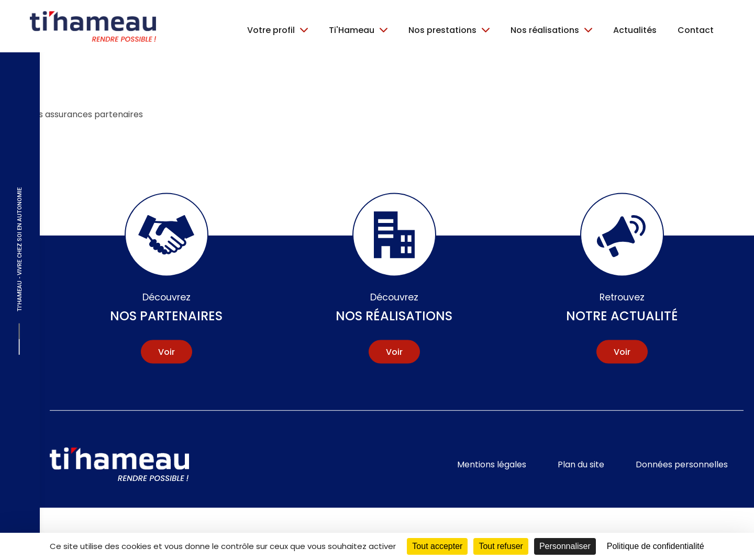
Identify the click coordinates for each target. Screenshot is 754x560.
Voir (167, 351)
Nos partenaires (166, 307)
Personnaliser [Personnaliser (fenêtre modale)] (565, 546)
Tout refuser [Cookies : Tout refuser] (501, 546)
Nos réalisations (394, 307)
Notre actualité (622, 307)
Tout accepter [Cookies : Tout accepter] (437, 546)
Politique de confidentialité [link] (656, 546)
